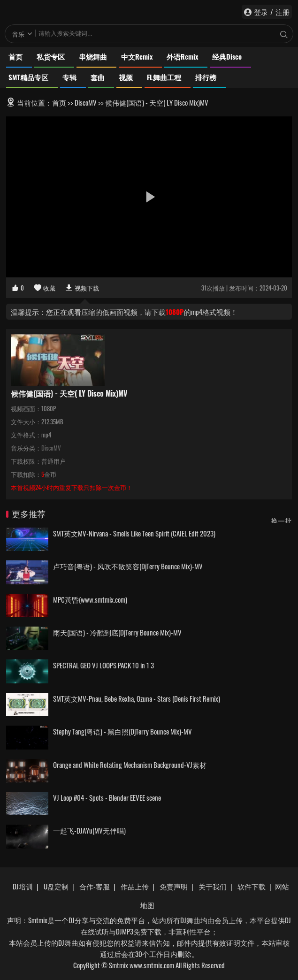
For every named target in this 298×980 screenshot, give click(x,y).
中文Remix (137, 56)
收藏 (44, 288)
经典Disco (227, 56)
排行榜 (206, 77)
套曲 (98, 77)
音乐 (18, 34)
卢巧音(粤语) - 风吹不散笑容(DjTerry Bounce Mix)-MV (128, 566)
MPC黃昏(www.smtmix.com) (90, 599)
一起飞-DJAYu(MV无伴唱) (89, 830)
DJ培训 (23, 886)
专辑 (69, 77)
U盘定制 (56, 886)
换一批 (281, 521)
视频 (126, 77)
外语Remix (182, 56)
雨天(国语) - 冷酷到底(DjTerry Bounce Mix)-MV (117, 632)
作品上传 (135, 886)
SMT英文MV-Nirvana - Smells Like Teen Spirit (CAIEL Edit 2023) (134, 533)
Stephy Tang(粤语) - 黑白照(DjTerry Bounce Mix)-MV (122, 731)
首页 (15, 56)
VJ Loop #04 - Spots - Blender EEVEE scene (107, 797)
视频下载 (82, 288)
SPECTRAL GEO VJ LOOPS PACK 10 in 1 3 (103, 665)
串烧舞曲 (93, 56)
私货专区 (51, 56)
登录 (261, 12)
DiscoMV (86, 102)
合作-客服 (95, 886)
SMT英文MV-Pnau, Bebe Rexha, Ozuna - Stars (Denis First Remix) (137, 698)
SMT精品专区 (28, 77)
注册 (283, 12)
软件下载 (252, 886)
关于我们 (213, 886)
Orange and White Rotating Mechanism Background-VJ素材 (130, 765)
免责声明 (174, 886)
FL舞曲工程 (164, 77)
